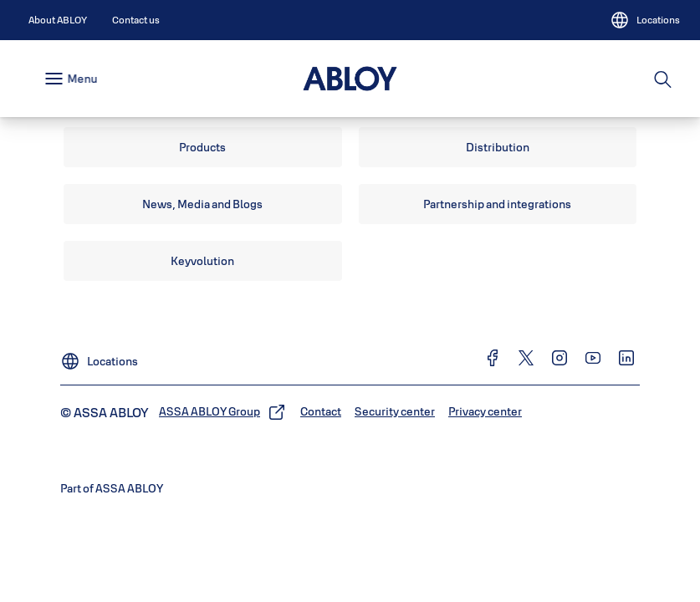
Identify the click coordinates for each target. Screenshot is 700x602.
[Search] (664, 79)
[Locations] (645, 20)
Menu (82, 79)
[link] (58, 20)
